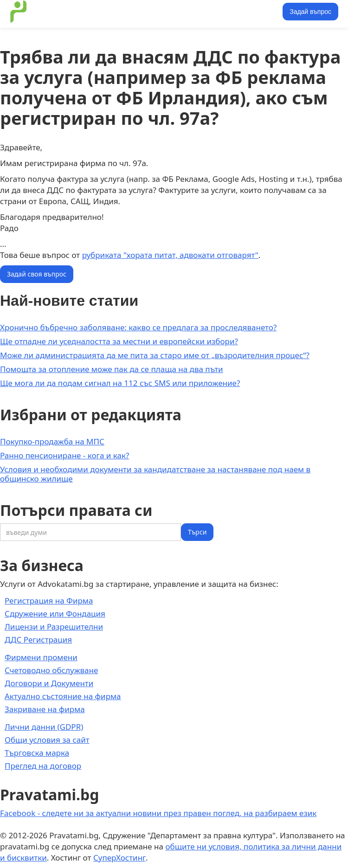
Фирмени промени (41, 657)
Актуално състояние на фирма (63, 696)
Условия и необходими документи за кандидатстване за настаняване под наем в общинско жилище (155, 474)
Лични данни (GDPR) (44, 727)
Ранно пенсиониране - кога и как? (64, 455)
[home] (16, 12)
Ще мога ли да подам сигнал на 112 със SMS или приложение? (120, 383)
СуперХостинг (119, 858)
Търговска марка (37, 753)
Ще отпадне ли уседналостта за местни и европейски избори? (119, 341)
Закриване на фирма (45, 709)
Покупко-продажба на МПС (52, 441)
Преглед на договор (43, 766)
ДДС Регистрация (38, 640)
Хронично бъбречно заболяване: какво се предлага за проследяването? (138, 327)
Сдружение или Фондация (55, 614)
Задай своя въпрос (37, 274)
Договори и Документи (49, 683)
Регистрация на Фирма (49, 601)
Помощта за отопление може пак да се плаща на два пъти (112, 369)
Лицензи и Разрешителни (54, 627)
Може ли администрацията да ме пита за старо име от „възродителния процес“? (155, 355)
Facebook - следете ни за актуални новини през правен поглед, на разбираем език (158, 813)
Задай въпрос (310, 12)
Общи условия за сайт (47, 740)
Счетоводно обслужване (51, 670)
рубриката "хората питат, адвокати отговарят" (170, 255)
